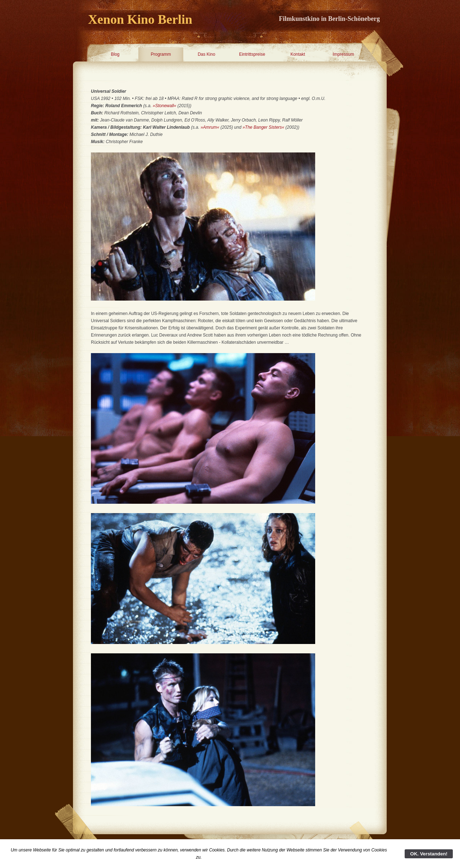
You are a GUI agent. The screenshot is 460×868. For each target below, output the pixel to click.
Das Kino (206, 54)
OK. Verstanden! (429, 854)
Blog (115, 54)
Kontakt (298, 54)
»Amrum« (210, 127)
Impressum (343, 54)
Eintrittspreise (252, 54)
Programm (161, 54)
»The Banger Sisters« (263, 127)
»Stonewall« (164, 106)
